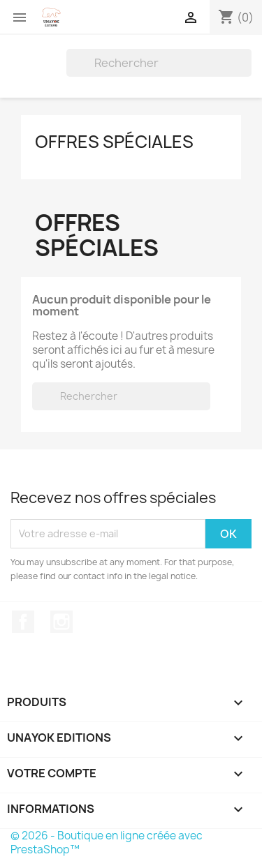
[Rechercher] (159, 63)
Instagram (61, 622)
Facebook (23, 622)
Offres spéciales (114, 142)
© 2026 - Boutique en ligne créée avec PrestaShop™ (107, 843)
